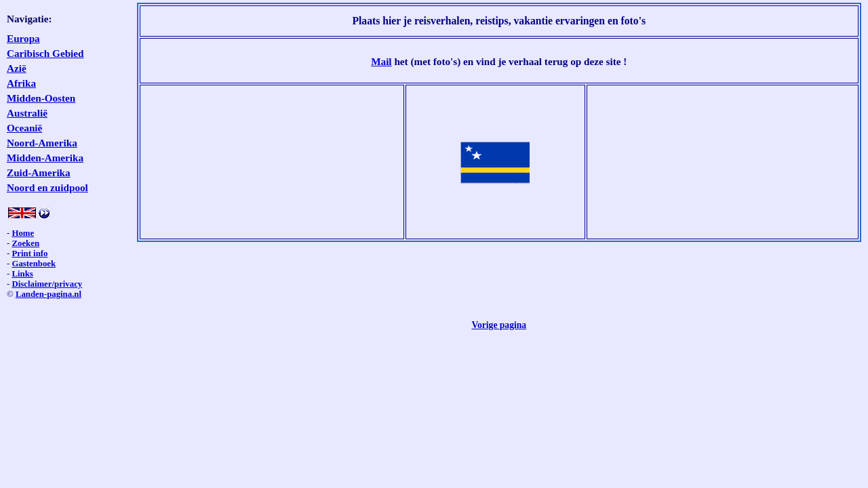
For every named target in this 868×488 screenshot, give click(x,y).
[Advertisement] (272, 162)
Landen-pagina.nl (48, 294)
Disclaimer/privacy (47, 284)
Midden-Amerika (45, 158)
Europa (23, 38)
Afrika (21, 83)
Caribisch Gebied (45, 53)
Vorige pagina (499, 325)
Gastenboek (34, 264)
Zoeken (25, 243)
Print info (29, 253)
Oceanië (24, 128)
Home (23, 233)
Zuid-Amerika (39, 172)
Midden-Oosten (41, 98)
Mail (381, 61)
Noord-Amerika (42, 143)
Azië (17, 68)
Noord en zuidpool (47, 187)
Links (22, 274)
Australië (27, 113)
